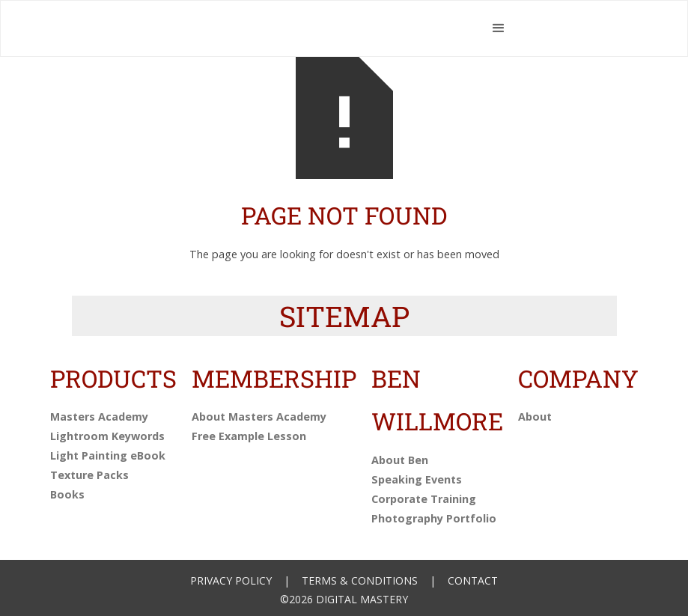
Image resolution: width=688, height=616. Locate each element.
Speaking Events (417, 479)
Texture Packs (89, 475)
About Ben (400, 460)
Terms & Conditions (360, 580)
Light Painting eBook (108, 455)
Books (67, 494)
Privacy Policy (231, 580)
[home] (278, 28)
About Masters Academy (259, 417)
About (535, 417)
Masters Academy (99, 417)
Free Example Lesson (249, 436)
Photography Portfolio (434, 518)
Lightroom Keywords (107, 436)
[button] (499, 28)
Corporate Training (424, 499)
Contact (473, 580)
